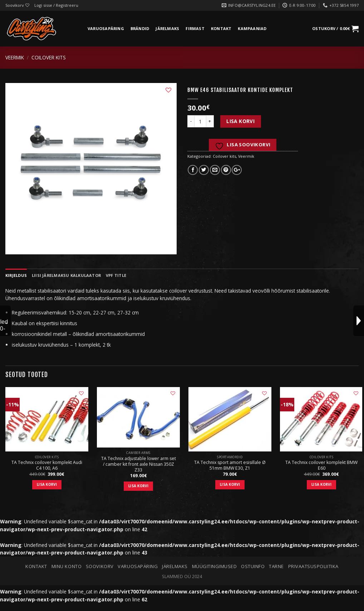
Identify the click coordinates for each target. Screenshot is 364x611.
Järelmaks (167, 28)
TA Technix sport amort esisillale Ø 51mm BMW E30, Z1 (230, 465)
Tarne (276, 566)
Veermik (15, 57)
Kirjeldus (16, 275)
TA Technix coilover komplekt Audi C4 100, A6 (47, 465)
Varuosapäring (106, 28)
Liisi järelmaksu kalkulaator (66, 275)
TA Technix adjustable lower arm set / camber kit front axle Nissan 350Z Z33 (139, 464)
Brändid (140, 28)
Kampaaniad (252, 28)
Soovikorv (100, 566)
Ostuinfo (253, 566)
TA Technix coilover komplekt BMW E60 (321, 465)
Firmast (195, 28)
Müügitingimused (215, 566)
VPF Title (116, 275)
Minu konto (67, 566)
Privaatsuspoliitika (313, 566)
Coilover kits (49, 57)
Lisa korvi (240, 121)
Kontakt (221, 28)
